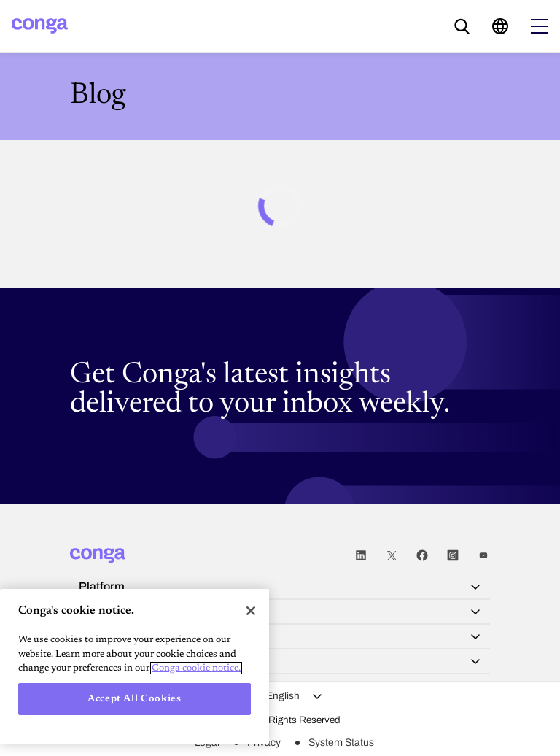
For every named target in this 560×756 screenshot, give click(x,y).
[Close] (251, 611)
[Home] (40, 26)
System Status (341, 742)
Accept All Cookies (135, 699)
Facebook (422, 556)
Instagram (453, 556)
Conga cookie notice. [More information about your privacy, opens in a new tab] (196, 668)
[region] (135, 667)
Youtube (483, 556)
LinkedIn (361, 556)
